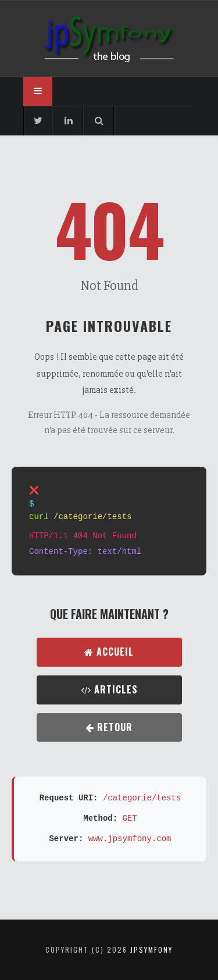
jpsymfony (151, 949)
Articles (109, 689)
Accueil (109, 652)
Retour (109, 727)
